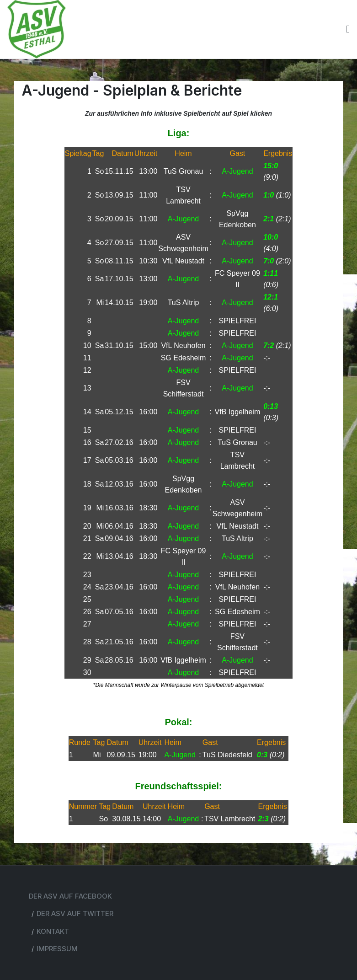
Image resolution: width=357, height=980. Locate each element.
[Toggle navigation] (348, 29)
